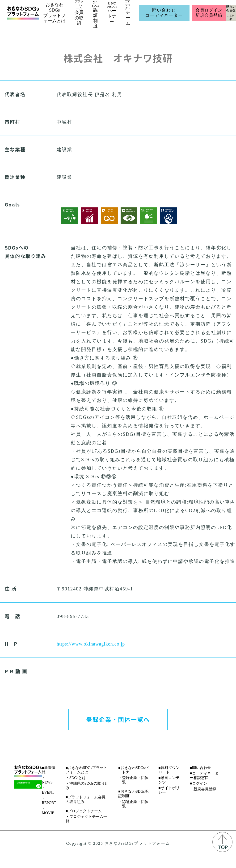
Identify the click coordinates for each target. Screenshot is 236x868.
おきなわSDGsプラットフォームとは (54, 13)
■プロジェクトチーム (84, 811)
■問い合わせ (200, 768)
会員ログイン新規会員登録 (209, 13)
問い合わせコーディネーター (164, 13)
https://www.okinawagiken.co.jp (91, 644)
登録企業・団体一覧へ (118, 719)
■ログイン (198, 783)
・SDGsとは (76, 778)
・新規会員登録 (203, 789)
